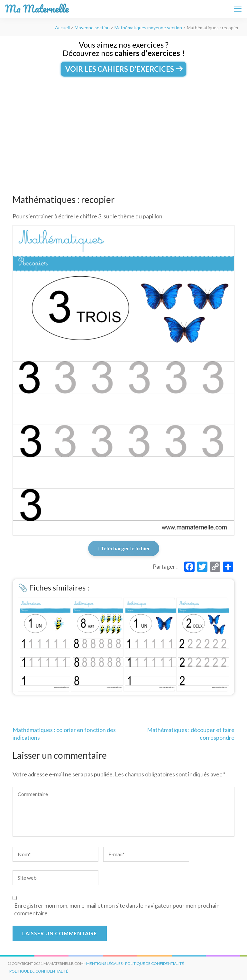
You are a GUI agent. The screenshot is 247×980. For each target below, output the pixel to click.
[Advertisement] (123, 131)
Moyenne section (92, 27)
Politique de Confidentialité (39, 971)
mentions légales (104, 963)
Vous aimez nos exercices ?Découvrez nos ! (124, 49)
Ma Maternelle (37, 9)
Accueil (62, 27)
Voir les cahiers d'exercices (123, 69)
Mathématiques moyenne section (148, 27)
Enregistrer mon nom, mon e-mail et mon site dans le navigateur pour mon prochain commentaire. (117, 909)
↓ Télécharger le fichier (124, 548)
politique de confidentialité (155, 963)
